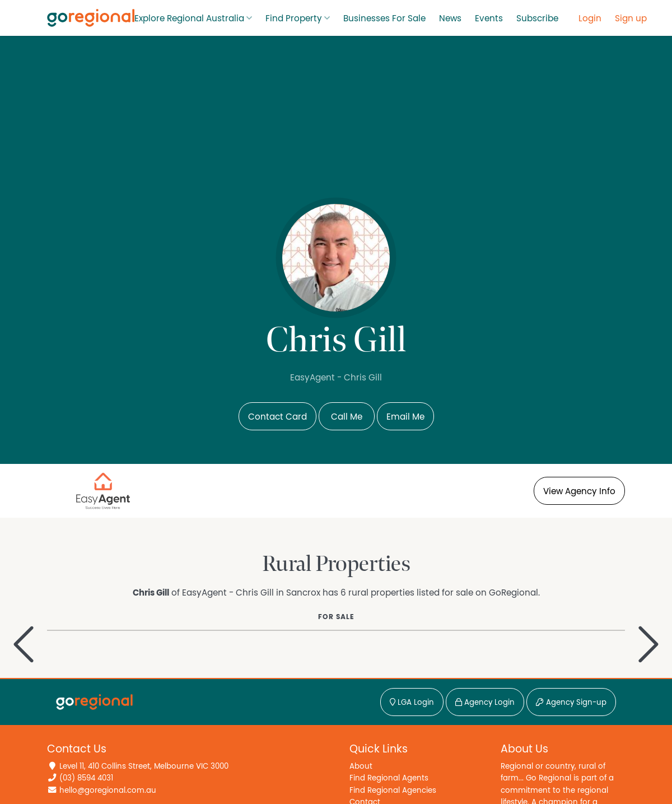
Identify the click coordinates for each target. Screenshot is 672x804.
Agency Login (485, 703)
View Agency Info (579, 491)
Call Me (347, 417)
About (361, 766)
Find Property (294, 18)
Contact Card (277, 417)
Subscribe (537, 18)
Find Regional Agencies (393, 790)
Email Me (405, 417)
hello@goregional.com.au (108, 790)
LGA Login (412, 703)
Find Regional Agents (389, 778)
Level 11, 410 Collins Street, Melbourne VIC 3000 (144, 766)
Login (590, 18)
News (450, 18)
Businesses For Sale (384, 18)
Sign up (631, 18)
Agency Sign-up (571, 703)
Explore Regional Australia (189, 18)
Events (489, 18)
